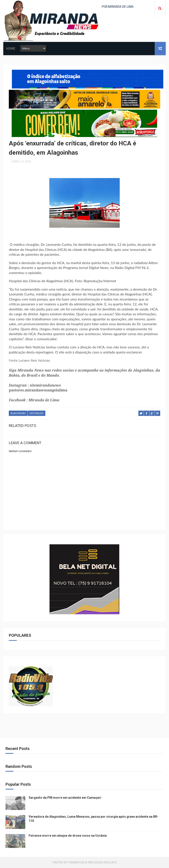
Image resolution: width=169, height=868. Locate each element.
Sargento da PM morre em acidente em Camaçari (65, 798)
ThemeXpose (76, 862)
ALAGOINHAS (18, 413)
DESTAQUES (37, 413)
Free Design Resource (102, 862)
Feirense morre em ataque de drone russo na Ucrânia (68, 836)
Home (11, 49)
